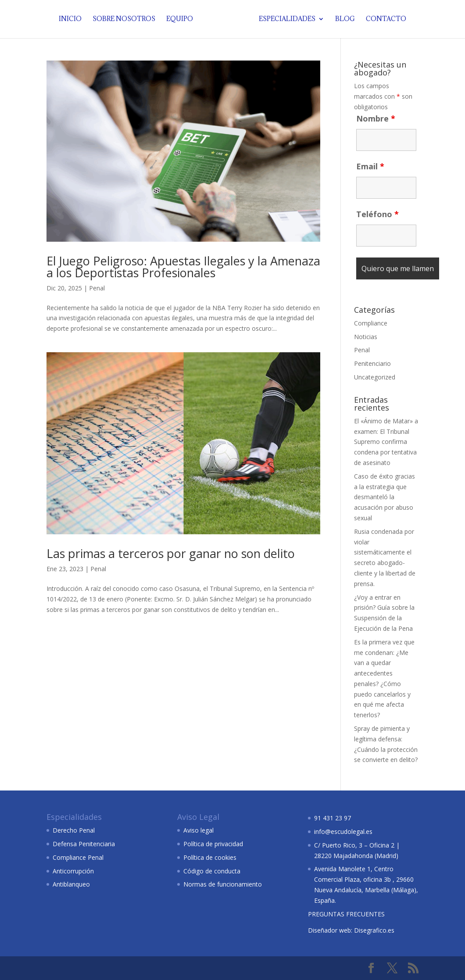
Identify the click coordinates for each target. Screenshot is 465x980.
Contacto (384, 20)
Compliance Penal (78, 857)
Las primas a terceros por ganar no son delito (171, 553)
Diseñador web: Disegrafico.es (351, 930)
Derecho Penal (74, 830)
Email (370, 166)
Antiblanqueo (71, 884)
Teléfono (377, 214)
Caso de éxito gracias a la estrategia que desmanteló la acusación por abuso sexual (385, 497)
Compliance (371, 323)
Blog (343, 20)
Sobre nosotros (126, 20)
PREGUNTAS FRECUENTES (346, 914)
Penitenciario (372, 363)
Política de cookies (210, 857)
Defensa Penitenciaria (84, 844)
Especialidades (285, 20)
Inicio (72, 20)
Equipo (181, 20)
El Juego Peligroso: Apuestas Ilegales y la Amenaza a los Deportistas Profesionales (183, 267)
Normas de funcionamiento (223, 884)
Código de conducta (212, 871)
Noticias (366, 337)
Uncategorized (375, 377)
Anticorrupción (73, 871)
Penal (97, 288)
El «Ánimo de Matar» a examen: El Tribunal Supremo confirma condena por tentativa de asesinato (386, 442)
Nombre (376, 118)
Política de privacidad (213, 844)
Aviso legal (199, 830)
